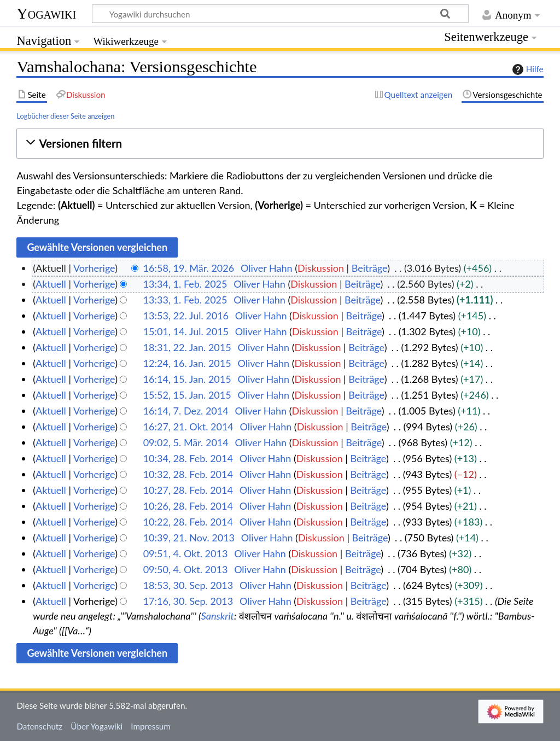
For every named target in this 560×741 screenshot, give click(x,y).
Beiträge (369, 268)
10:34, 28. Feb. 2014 (188, 458)
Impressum (151, 726)
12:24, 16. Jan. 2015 (187, 363)
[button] (280, 144)
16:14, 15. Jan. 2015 (187, 379)
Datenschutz (39, 726)
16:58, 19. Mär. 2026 (189, 268)
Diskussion (321, 268)
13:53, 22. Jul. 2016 (186, 316)
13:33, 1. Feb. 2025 (185, 300)
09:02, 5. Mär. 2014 (186, 442)
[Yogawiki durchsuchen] (280, 14)
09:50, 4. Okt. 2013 (186, 569)
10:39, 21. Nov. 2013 (189, 538)
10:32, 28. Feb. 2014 (188, 474)
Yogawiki (46, 13)
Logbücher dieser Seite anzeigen (65, 116)
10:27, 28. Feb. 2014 (188, 490)
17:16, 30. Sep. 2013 (188, 601)
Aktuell (51, 284)
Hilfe (527, 69)
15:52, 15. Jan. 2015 (187, 395)
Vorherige (94, 268)
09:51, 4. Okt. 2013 (186, 553)
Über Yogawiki (97, 726)
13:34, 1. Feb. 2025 (185, 284)
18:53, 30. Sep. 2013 (188, 585)
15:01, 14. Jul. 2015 (186, 331)
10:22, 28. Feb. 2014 (188, 522)
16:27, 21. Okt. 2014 (188, 427)
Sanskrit (218, 616)
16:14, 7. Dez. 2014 (186, 411)
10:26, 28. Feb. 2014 (188, 506)
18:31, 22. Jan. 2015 (187, 347)
